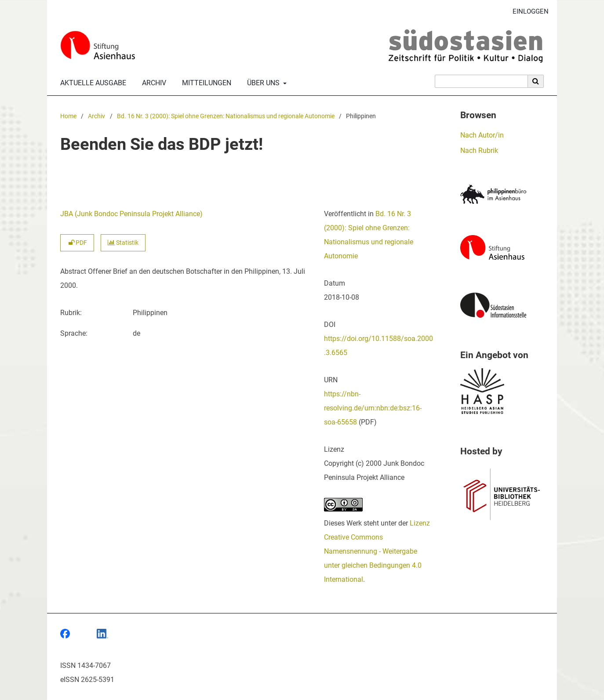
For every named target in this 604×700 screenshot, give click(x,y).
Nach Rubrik (479, 151)
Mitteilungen (205, 83)
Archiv (152, 83)
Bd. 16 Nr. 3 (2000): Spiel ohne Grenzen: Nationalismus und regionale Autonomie (226, 116)
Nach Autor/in (482, 135)
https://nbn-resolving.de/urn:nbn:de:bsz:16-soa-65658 (373, 408)
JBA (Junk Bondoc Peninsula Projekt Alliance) (131, 214)
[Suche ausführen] (536, 81)
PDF (77, 243)
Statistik (123, 243)
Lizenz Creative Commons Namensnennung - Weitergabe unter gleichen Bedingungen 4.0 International (377, 551)
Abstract (73, 271)
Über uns (262, 83)
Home (68, 116)
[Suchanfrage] (481, 81)
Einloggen (527, 12)
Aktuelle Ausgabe (91, 83)
